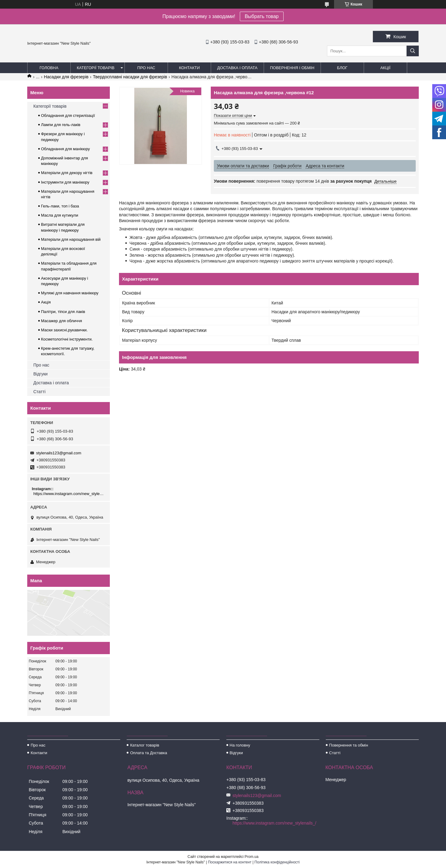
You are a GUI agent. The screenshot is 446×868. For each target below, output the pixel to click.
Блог (342, 68)
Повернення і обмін (292, 68)
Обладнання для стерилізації (68, 115)
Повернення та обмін (349, 745)
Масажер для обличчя (61, 321)
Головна (49, 68)
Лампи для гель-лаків (61, 125)
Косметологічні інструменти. (67, 339)
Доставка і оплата (237, 68)
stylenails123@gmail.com (59, 453)
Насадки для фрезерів (66, 77)
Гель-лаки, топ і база (60, 206)
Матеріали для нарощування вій (71, 239)
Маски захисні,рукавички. (64, 330)
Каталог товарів (145, 745)
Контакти (189, 68)
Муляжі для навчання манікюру (70, 293)
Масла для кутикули (59, 215)
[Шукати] (413, 51)
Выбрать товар (262, 16)
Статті (39, 392)
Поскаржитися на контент (230, 862)
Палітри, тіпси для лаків (63, 312)
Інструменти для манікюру (65, 182)
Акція (46, 302)
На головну (240, 745)
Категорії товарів (96, 68)
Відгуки (41, 374)
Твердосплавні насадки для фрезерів (130, 77)
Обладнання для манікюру (65, 149)
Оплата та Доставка (149, 753)
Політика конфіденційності (277, 862)
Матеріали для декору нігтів (67, 173)
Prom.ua (252, 857)
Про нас (146, 68)
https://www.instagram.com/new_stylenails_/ (69, 494)
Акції (385, 68)
